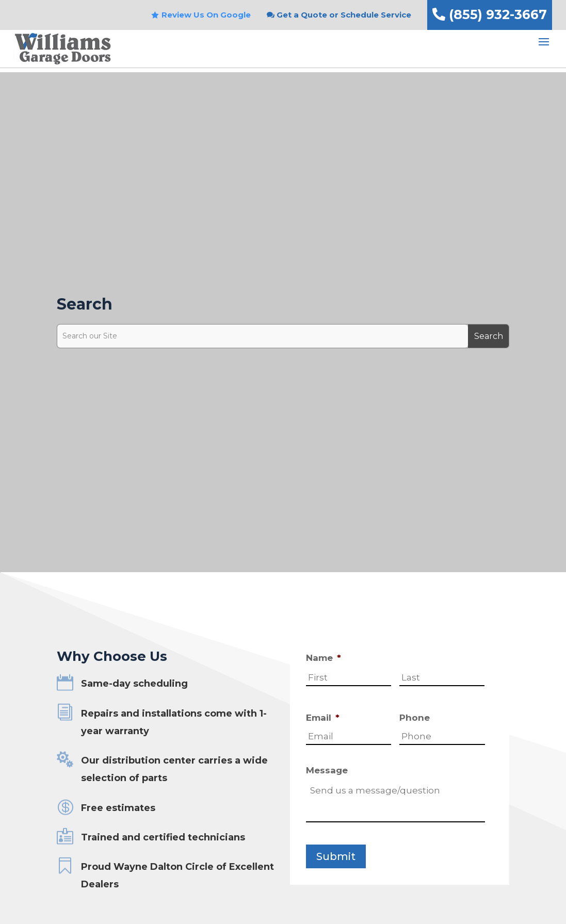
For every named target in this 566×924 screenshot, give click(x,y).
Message (327, 770)
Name (324, 658)
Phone (415, 718)
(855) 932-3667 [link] (490, 14)
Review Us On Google (206, 15)
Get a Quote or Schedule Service (344, 15)
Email (323, 718)
